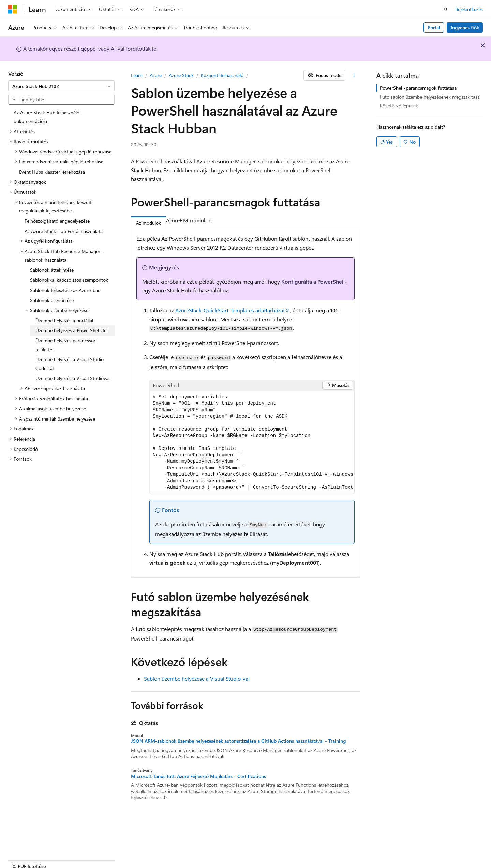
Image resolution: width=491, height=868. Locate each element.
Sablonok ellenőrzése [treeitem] (52, 300)
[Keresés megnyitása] (446, 9)
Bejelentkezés (469, 9)
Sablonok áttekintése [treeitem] (52, 270)
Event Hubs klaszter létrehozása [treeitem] (52, 172)
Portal (434, 27)
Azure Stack (181, 75)
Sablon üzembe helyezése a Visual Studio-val (197, 679)
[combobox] (61, 86)
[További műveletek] (354, 75)
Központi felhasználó (222, 75)
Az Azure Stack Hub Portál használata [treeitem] (64, 231)
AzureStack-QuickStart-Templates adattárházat (230, 310)
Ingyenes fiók (465, 27)
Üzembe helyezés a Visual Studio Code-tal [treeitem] (70, 364)
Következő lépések (399, 106)
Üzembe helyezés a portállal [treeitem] (64, 320)
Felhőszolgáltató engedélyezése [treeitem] (57, 221)
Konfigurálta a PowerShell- (314, 282)
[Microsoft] (13, 9)
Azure (156, 75)
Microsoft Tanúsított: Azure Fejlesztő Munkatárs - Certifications (198, 776)
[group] (252, 443)
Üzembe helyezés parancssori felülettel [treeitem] (66, 345)
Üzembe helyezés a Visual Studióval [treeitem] (72, 378)
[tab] (218, 221)
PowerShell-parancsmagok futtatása (418, 88)
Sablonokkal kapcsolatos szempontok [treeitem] (69, 280)
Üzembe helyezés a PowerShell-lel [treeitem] (72, 330)
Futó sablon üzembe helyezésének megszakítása (430, 97)
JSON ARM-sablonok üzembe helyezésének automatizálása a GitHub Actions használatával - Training (238, 741)
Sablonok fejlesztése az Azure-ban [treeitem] (65, 290)
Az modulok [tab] (148, 223)
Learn (137, 75)
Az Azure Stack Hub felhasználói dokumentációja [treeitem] (47, 117)
